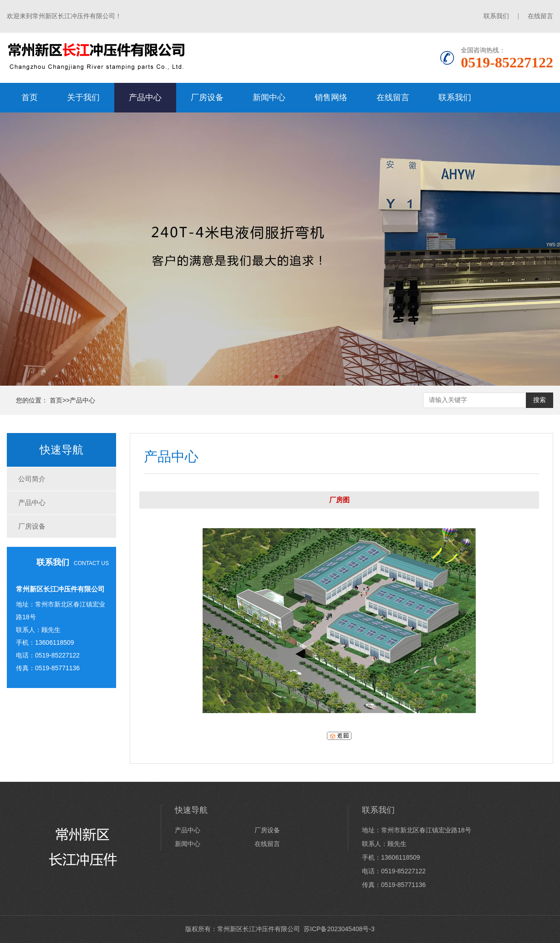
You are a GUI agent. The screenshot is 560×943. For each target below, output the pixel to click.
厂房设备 (207, 97)
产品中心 (145, 97)
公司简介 (32, 479)
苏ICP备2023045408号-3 (339, 929)
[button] (276, 377)
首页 (30, 97)
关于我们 (83, 97)
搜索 (540, 400)
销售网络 (331, 97)
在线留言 (540, 16)
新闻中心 (269, 97)
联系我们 (496, 16)
